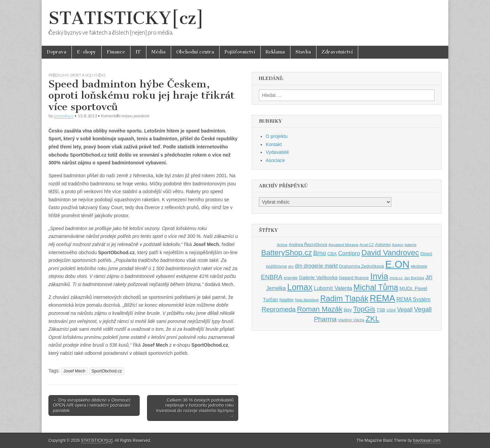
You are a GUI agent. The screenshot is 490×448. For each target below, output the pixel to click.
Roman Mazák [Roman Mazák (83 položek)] (320, 309)
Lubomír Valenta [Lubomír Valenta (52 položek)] (333, 288)
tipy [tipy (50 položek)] (348, 310)
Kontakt (274, 144)
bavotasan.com (427, 441)
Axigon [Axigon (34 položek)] (398, 245)
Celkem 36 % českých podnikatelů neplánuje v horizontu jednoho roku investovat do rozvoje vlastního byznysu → (195, 408)
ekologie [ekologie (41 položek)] (419, 266)
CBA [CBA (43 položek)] (332, 254)
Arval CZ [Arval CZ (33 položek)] (366, 245)
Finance (116, 52)
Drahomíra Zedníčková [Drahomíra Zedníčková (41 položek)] (362, 266)
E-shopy (87, 52)
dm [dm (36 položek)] (291, 266)
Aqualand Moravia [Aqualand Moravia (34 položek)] (343, 245)
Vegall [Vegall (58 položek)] (405, 310)
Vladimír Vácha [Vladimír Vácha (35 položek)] (351, 320)
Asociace (275, 160)
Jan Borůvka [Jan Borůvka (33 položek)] (414, 278)
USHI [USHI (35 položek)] (391, 310)
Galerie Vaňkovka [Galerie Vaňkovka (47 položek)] (318, 278)
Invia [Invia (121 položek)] (379, 276)
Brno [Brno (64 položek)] (320, 253)
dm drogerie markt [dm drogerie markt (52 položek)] (316, 266)
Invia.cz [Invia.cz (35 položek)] (396, 278)
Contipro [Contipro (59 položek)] (349, 253)
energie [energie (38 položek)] (291, 278)
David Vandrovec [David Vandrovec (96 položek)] (390, 253)
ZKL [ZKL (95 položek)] (373, 319)
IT (138, 52)
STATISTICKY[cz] (126, 18)
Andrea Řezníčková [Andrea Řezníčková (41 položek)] (308, 245)
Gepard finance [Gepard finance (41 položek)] (354, 278)
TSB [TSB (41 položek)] (381, 310)
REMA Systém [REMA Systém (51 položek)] (413, 299)
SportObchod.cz (107, 371)
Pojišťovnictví (240, 52)
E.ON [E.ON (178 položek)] (397, 264)
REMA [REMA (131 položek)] (382, 298)
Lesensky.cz (64, 116)
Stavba (303, 52)
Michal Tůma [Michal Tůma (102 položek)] (376, 287)
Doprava (57, 52)
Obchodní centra (195, 52)
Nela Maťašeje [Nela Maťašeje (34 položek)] (307, 300)
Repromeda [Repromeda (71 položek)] (279, 309)
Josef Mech (74, 371)
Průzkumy (58, 75)
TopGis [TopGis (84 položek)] (364, 309)
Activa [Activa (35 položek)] (282, 245)
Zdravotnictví (337, 52)
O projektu (277, 136)
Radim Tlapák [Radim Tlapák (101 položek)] (344, 299)
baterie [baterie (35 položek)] (411, 245)
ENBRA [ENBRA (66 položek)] (272, 277)
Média (159, 52)
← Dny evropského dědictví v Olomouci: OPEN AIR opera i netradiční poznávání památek (92, 405)
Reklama (275, 52)
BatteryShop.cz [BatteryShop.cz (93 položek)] (287, 253)
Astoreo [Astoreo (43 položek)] (383, 245)
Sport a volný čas (88, 75)
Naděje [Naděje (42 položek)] (286, 300)
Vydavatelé (277, 152)
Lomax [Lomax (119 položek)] (300, 287)
